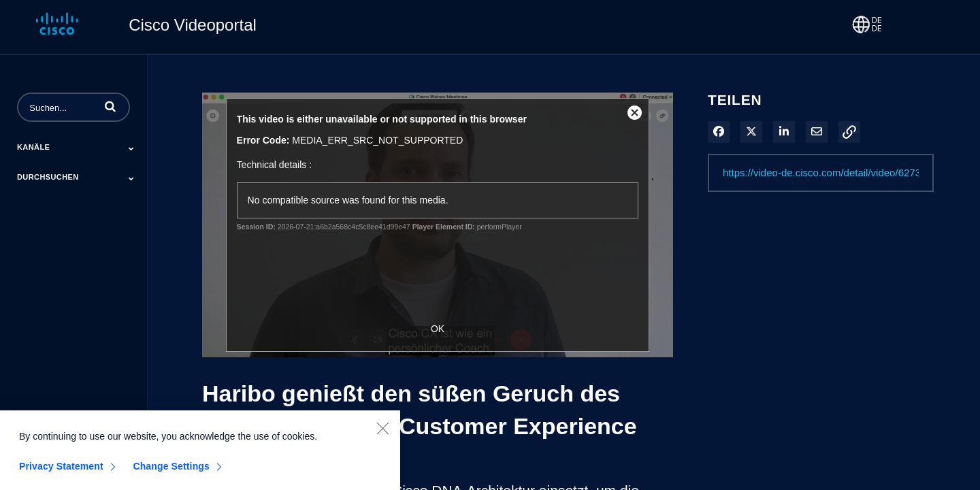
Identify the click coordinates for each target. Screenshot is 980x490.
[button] (110, 106)
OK (438, 329)
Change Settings (171, 471)
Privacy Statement (61, 471)
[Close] (382, 433)
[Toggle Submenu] (131, 148)
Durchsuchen (48, 177)
